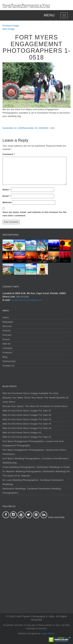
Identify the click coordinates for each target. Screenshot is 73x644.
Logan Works (48, 633)
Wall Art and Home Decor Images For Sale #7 (27, 411)
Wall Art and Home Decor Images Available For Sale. (31, 393)
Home (6, 317)
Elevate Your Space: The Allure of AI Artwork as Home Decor (35, 406)
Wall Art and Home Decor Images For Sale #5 (27, 419)
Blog (5, 357)
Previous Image (11, 26)
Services (7, 326)
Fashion (7, 331)
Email (6, 196)
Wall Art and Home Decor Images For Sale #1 (27, 437)
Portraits (7, 335)
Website (7, 202)
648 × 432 (49, 128)
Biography (8, 322)
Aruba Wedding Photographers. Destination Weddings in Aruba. (36, 467)
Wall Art (7, 344)
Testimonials (9, 361)
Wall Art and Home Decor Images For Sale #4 (27, 424)
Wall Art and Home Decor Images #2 (22, 433)
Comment (9, 154)
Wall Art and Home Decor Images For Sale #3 (27, 428)
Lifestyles (8, 348)
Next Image (9, 29)
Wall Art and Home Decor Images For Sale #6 (27, 415)
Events (6, 339)
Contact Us (8, 366)
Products (7, 352)
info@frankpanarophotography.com (27, 300)
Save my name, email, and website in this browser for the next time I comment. (35, 214)
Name (6, 190)
